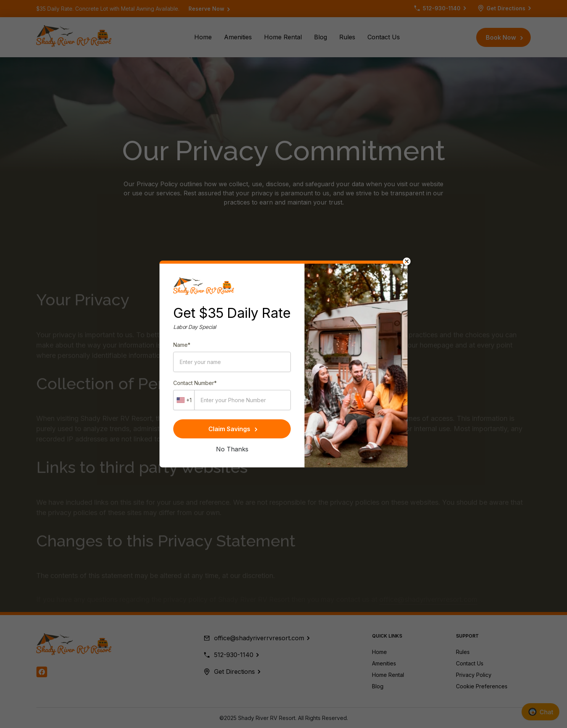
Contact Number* (195, 383)
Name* (182, 345)
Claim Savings (233, 429)
